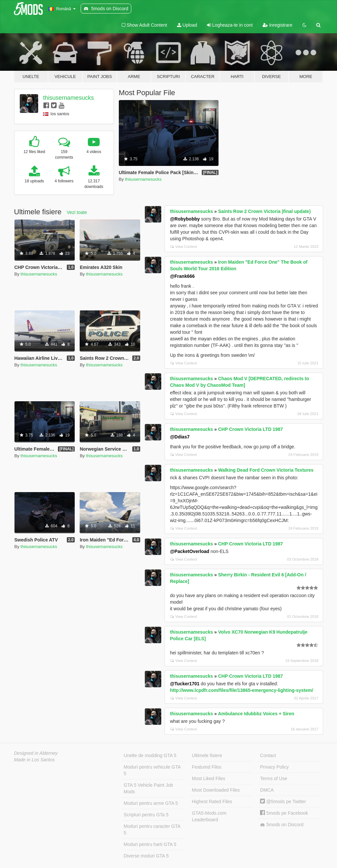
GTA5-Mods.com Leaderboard (209, 816)
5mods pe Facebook (284, 813)
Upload (187, 25)
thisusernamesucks (68, 98)
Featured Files (207, 767)
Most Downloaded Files (216, 790)
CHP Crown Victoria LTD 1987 (251, 429)
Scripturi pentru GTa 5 (146, 815)
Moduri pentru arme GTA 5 (151, 803)
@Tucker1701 (185, 684)
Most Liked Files (208, 778)
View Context (183, 247)
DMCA (267, 790)
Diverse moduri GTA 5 (146, 856)
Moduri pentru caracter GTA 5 (152, 829)
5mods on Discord (282, 825)
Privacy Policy (274, 767)
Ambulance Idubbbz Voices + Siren (256, 714)
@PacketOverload (190, 551)
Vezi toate (77, 212)
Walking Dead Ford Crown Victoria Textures (266, 470)
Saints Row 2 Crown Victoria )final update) (264, 211)
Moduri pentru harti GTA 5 (150, 844)
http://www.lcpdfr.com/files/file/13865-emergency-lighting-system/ (241, 690)
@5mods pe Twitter (283, 802)
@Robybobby (185, 219)
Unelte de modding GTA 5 (150, 755)
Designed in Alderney (36, 753)
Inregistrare (278, 25)
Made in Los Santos (35, 760)
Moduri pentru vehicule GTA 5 (152, 770)
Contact (268, 755)
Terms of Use (273, 778)
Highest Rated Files (212, 802)
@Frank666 (182, 276)
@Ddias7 (180, 437)
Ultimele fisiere (207, 755)
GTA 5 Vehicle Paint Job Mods (148, 788)
